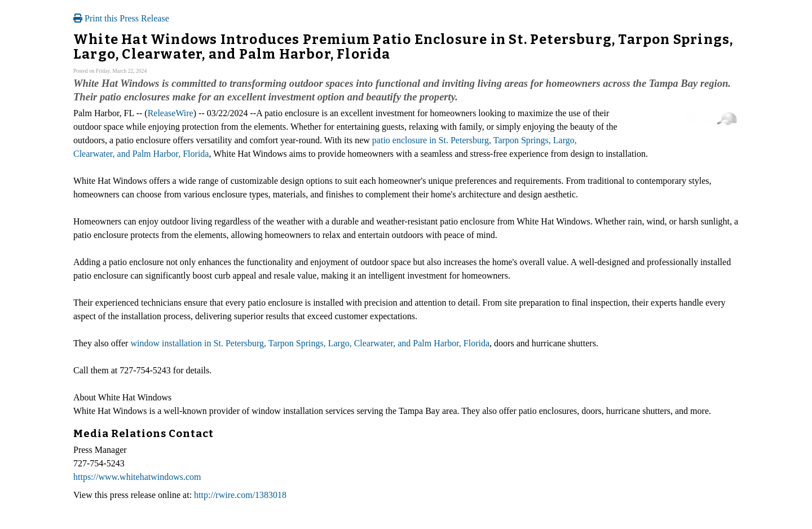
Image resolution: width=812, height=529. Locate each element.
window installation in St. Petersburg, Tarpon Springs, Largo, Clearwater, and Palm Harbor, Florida (310, 343)
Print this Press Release (121, 18)
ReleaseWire (171, 113)
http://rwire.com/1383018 (240, 495)
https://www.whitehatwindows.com (137, 477)
